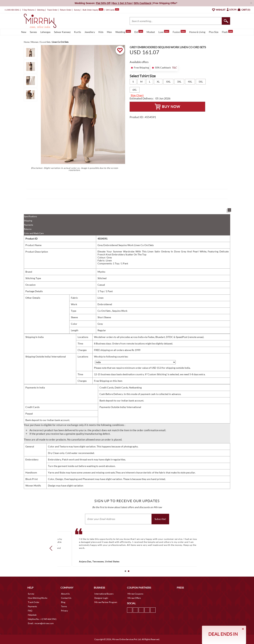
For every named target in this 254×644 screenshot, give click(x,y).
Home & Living (197, 32)
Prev (52, 548)
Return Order (66, 10)
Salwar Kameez (62, 32)
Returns (28, 229)
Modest (151, 32)
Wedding (123, 32)
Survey (77, 10)
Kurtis (78, 32)
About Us (65, 594)
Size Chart (137, 95)
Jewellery (90, 32)
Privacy (64, 611)
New (24, 32)
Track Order (52, 10)
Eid (139, 32)
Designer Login (101, 598)
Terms (64, 606)
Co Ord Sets (104, 311)
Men (109, 32)
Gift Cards (112, 10)
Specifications (30, 216)
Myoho (101, 272)
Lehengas (45, 32)
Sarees (33, 32)
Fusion (179, 32)
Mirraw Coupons (135, 594)
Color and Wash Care (34, 233)
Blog (63, 602)
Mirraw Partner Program (106, 602)
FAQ (30, 611)
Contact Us (66, 598)
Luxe (164, 32)
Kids (101, 32)
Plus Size (214, 32)
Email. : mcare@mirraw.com (41, 623)
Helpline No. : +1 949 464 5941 (42, 619)
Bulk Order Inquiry (90, 10)
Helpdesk (32, 615)
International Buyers (104, 594)
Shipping (28, 221)
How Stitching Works (38, 598)
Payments (28, 225)
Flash (227, 32)
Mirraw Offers (134, 598)
